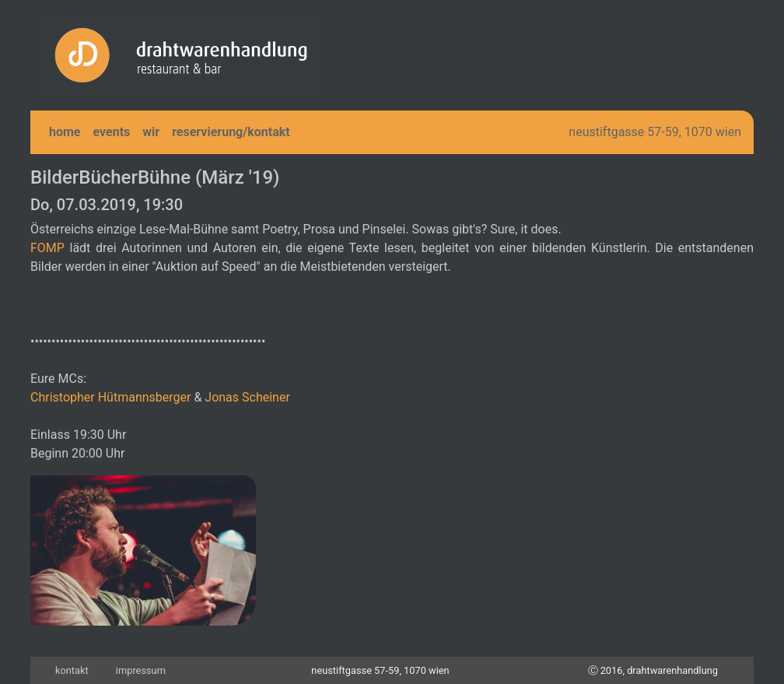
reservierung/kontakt (231, 132)
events (112, 132)
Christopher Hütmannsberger (110, 397)
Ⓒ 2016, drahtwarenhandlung (653, 670)
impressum (141, 670)
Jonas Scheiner (247, 397)
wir (151, 132)
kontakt (72, 670)
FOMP (47, 248)
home (65, 132)
